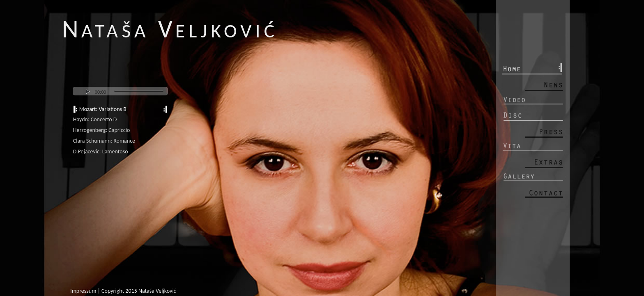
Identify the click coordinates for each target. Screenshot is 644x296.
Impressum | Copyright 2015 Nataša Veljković (123, 291)
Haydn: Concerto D (95, 119)
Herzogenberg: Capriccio (102, 130)
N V (170, 29)
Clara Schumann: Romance (104, 141)
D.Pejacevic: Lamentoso (101, 151)
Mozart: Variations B (103, 109)
